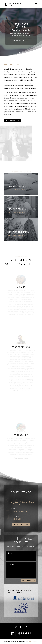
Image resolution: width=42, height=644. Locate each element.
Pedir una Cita (21, 525)
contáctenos (28, 580)
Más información (13, 121)
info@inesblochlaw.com (19, 512)
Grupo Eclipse (33, 642)
